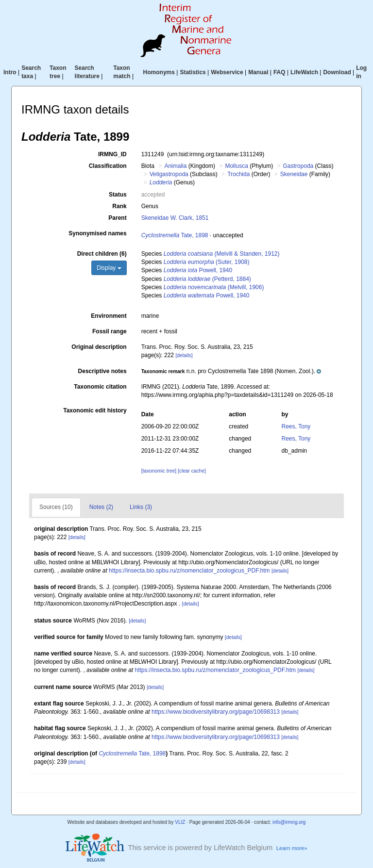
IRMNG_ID (112, 154)
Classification (108, 166)
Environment (109, 316)
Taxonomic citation (100, 387)
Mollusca (236, 166)
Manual (258, 72)
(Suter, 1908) (207, 262)
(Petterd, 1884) (207, 279)
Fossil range (110, 331)
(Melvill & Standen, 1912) (222, 254)
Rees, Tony (296, 426)
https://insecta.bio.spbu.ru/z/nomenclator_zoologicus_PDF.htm (189, 571)
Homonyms (159, 72)
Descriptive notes (102, 371)
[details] (184, 355)
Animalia (175, 166)
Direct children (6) (102, 254)
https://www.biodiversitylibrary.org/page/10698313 (216, 712)
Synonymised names (97, 233)
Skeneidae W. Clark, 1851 (175, 218)
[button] (231, 371)
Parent (117, 218)
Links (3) (141, 507)
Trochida (238, 174)
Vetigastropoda (169, 174)
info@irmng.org (289, 822)
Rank (119, 206)
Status (118, 195)
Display (109, 268)
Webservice (227, 72)
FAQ (280, 72)
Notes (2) (101, 507)
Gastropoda (298, 166)
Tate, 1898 (175, 235)
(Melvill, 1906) (214, 287)
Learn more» (292, 848)
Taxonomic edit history (95, 410)
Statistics (193, 72)
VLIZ (180, 822)
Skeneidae (294, 174)
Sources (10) (56, 507)
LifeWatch (304, 72)
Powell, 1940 (198, 270)
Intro (10, 72)
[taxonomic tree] (159, 471)
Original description (99, 347)
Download (337, 72)
